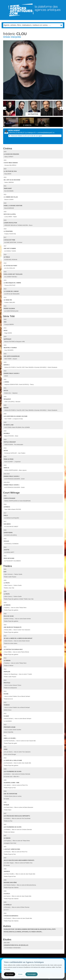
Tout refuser (10, 974)
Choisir (20, 974)
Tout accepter (32, 974)
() (30, 133)
